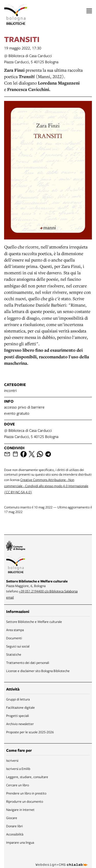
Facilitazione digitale (20, 707)
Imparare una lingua (20, 842)
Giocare (12, 818)
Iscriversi (12, 760)
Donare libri (14, 826)
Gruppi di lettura (18, 699)
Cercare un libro (18, 785)
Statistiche (14, 654)
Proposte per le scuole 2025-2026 (30, 732)
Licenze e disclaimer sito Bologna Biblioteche (38, 671)
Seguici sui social (18, 646)
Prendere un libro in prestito (26, 793)
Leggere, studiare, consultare (27, 777)
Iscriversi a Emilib (18, 769)
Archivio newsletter (20, 724)
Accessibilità (15, 834)
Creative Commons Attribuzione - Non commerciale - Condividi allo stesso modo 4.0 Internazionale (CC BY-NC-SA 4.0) (46, 486)
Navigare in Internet (20, 810)
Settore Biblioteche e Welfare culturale (34, 622)
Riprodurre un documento (25, 801)
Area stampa (15, 630)
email (10, 597)
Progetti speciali (18, 716)
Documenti (14, 638)
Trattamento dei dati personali (28, 663)
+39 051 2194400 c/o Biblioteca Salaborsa (48, 591)
